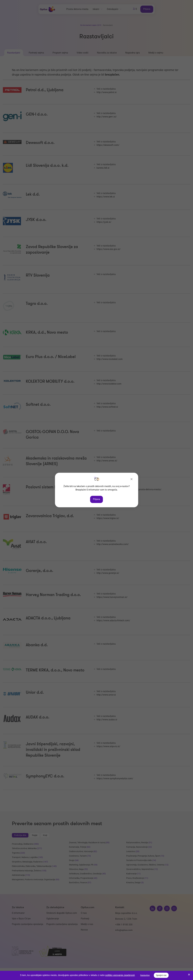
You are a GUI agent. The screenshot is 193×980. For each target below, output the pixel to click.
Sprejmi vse (161, 975)
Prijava (96, 499)
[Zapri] (132, 479)
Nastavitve (145, 975)
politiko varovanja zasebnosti (120, 975)
